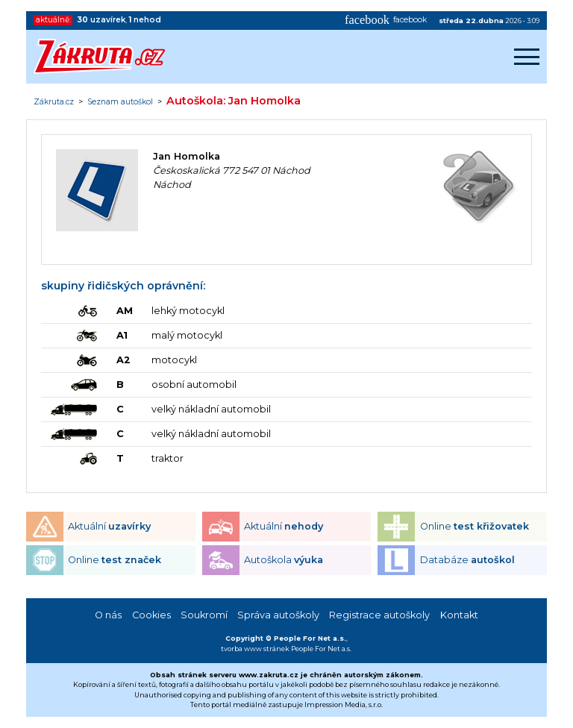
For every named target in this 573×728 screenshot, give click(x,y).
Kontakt (459, 615)
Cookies (151, 615)
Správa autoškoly (278, 615)
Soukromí (204, 615)
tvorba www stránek (255, 649)
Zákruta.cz (54, 102)
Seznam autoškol (120, 102)
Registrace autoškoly (379, 615)
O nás (108, 615)
